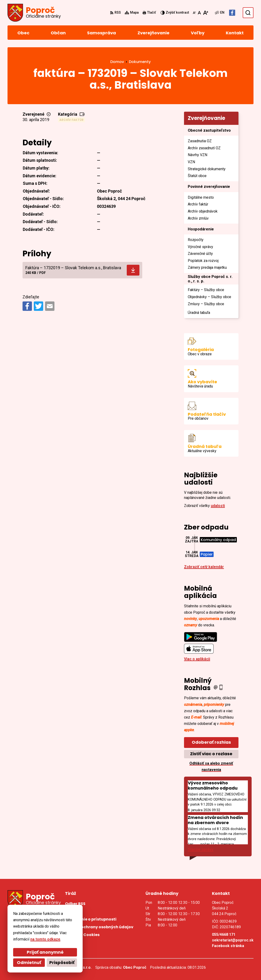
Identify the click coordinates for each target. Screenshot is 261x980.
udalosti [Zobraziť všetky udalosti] (218, 506)
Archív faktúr (71, 120)
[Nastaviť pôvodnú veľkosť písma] (199, 13)
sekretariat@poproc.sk (233, 940)
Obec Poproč (135, 967)
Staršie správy (201, 849)
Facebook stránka (228, 946)
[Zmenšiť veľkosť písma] (194, 13)
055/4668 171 (224, 935)
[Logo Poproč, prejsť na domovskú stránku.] (34, 13)
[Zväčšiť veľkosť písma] (205, 13)
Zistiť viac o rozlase (211, 754)
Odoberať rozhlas (211, 742)
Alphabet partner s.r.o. (72, 967)
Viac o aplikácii (197, 659)
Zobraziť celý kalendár (204, 567)
